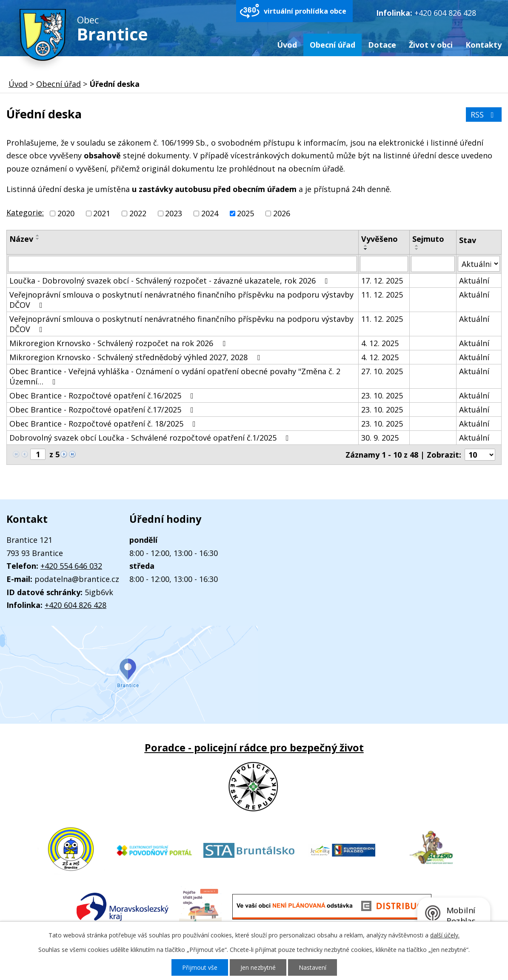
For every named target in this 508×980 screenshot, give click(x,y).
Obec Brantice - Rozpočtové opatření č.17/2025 (103, 410)
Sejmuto (428, 239)
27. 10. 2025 (382, 371)
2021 (102, 213)
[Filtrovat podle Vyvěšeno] (384, 264)
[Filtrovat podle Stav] (479, 264)
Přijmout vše (200, 967)
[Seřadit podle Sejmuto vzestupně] (417, 246)
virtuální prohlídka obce (305, 11)
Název (21, 239)
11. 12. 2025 (382, 295)
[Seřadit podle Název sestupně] (38, 239)
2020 (66, 213)
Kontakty (484, 45)
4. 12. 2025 (380, 343)
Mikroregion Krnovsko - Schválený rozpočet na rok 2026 (119, 343)
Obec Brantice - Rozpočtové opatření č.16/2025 (103, 395)
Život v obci (431, 45)
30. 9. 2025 (380, 438)
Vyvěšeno (380, 239)
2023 (174, 213)
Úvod (287, 45)
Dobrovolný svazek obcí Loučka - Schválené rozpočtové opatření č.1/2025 (151, 438)
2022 (138, 213)
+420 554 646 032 (71, 566)
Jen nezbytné (258, 967)
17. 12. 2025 (382, 281)
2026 (282, 213)
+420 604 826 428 (445, 13)
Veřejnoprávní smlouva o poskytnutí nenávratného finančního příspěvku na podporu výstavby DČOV (181, 300)
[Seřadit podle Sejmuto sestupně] (417, 249)
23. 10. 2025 (382, 395)
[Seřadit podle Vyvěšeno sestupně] (366, 249)
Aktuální (474, 281)
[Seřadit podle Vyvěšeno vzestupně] (366, 246)
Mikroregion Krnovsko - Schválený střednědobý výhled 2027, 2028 (136, 357)
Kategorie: (25, 212)
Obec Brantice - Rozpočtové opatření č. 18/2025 (104, 424)
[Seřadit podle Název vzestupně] (38, 235)
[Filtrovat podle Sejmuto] (433, 264)
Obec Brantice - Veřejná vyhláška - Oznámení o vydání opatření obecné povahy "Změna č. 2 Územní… (175, 376)
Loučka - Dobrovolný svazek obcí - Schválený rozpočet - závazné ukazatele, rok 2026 (170, 281)
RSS (484, 115)
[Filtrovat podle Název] (183, 264)
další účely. (445, 935)
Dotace (382, 45)
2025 (245, 213)
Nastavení (313, 967)
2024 (210, 213)
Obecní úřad (332, 45)
